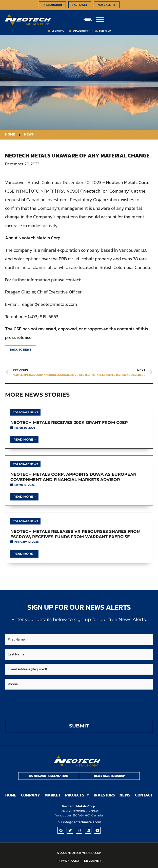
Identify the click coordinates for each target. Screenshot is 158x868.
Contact (144, 795)
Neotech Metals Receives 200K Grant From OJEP (69, 422)
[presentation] (44, 703)
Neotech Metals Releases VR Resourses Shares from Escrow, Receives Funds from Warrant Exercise (75, 534)
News (125, 795)
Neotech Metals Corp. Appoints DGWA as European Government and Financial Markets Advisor (73, 477)
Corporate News (25, 412)
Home (11, 795)
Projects (77, 795)
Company (30, 795)
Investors (104, 795)
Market (53, 795)
